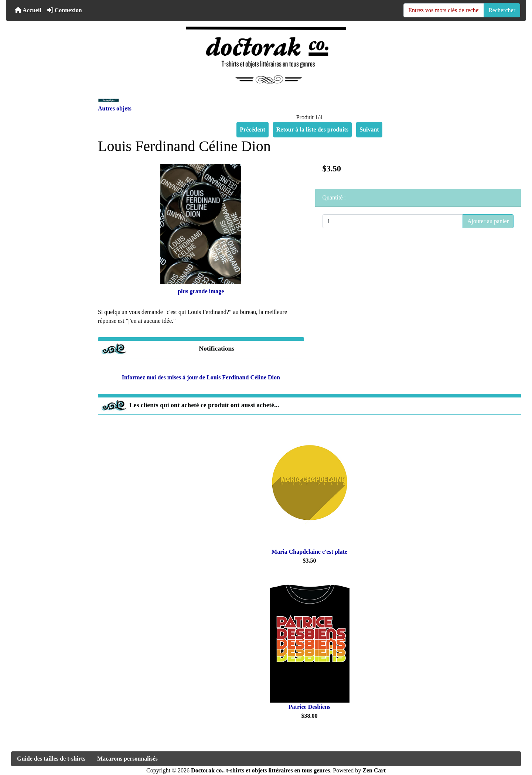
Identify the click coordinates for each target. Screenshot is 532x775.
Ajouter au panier (488, 221)
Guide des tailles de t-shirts (51, 759)
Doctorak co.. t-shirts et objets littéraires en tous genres (260, 770)
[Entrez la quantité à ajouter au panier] (393, 221)
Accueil (28, 10)
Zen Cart (374, 770)
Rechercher (502, 10)
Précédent (252, 129)
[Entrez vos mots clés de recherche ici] (444, 10)
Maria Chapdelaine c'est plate (309, 552)
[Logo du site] (266, 55)
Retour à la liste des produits (312, 129)
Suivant (369, 129)
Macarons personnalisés (127, 759)
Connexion (65, 10)
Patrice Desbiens (309, 707)
